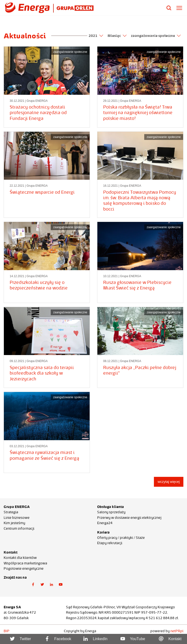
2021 (96, 36)
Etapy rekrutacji (110, 543)
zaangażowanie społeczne (156, 36)
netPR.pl (177, 631)
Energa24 (105, 523)
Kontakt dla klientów (20, 558)
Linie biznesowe (17, 518)
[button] (33, 584)
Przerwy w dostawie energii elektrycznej (129, 518)
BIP (7, 631)
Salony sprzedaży (111, 512)
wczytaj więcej (169, 482)
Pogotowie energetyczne (24, 569)
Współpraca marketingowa (25, 563)
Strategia (11, 512)
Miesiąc (117, 36)
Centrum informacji (19, 528)
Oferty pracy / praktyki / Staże (121, 538)
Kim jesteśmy (14, 523)
